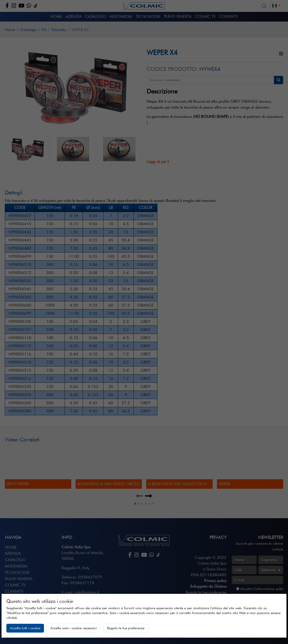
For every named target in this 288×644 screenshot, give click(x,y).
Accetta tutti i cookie (25, 628)
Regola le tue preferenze (126, 628)
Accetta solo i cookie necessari (74, 628)
